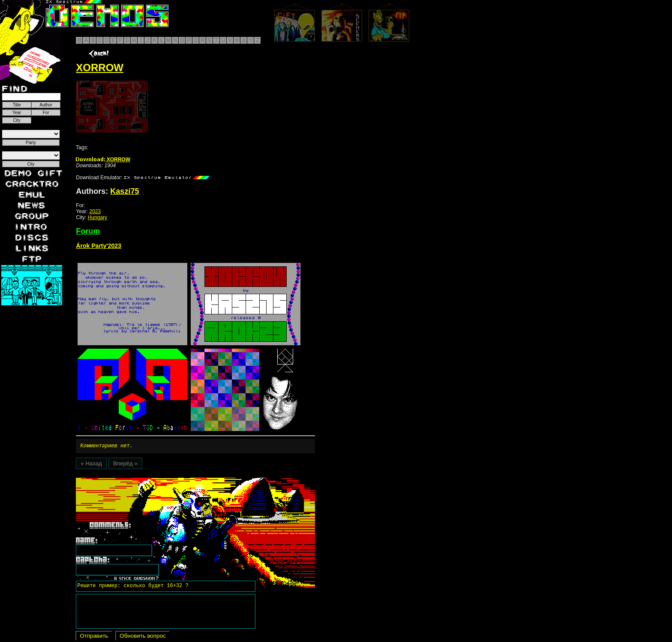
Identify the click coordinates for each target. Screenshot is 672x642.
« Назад (91, 465)
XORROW (103, 160)
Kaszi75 (124, 191)
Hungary (97, 217)
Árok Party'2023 (99, 246)
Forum (88, 231)
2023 (95, 211)
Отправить (94, 637)
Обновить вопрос (142, 637)
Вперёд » (125, 465)
